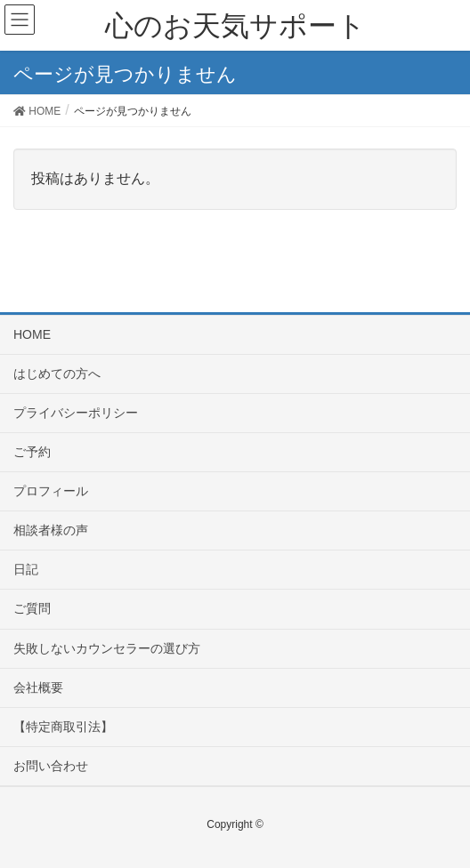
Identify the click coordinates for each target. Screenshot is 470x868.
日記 (26, 569)
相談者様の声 (51, 530)
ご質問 (32, 608)
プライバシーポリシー (76, 413)
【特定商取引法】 (63, 727)
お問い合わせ (51, 766)
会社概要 (38, 687)
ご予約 (32, 452)
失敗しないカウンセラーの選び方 (107, 648)
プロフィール (51, 491)
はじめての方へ (57, 374)
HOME (32, 334)
